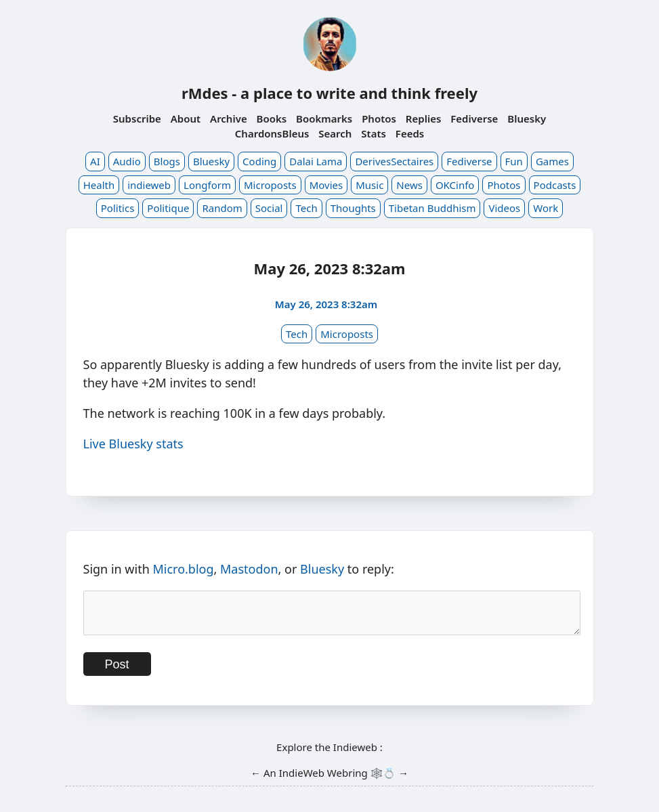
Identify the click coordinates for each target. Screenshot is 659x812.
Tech (306, 208)
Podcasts (555, 185)
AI (95, 161)
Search (335, 133)
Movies (326, 185)
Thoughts (353, 208)
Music (369, 185)
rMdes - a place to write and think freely (329, 93)
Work (546, 208)
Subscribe (137, 119)
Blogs (167, 161)
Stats (374, 133)
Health (99, 185)
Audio (127, 161)
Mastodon (249, 569)
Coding (259, 161)
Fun (514, 161)
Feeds (410, 133)
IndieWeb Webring (323, 781)
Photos (379, 119)
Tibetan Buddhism (432, 208)
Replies (423, 119)
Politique (168, 208)
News (409, 185)
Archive (229, 119)
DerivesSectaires (394, 161)
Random (222, 208)
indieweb (149, 185)
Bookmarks (324, 119)
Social (269, 208)
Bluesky (527, 119)
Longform (207, 185)
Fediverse (474, 119)
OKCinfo (455, 185)
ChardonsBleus (272, 133)
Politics (118, 208)
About (186, 119)
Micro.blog (183, 569)
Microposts (270, 185)
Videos (504, 208)
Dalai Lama (316, 161)
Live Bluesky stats (133, 444)
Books (272, 119)
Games (552, 161)
